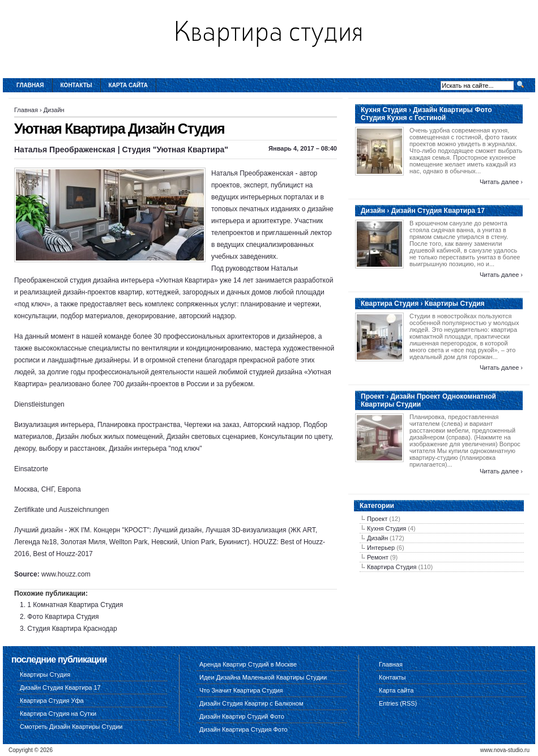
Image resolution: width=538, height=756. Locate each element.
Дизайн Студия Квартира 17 (60, 687)
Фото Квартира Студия (63, 617)
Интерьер (381, 548)
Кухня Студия (387, 528)
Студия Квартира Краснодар (72, 629)
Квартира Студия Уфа (52, 701)
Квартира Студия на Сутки (58, 714)
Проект (377, 519)
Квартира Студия (392, 567)
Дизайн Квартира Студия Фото (244, 729)
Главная (30, 85)
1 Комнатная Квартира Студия (75, 605)
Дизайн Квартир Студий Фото (242, 716)
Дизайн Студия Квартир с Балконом (251, 703)
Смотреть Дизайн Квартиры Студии (71, 727)
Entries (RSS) (398, 703)
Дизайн (54, 110)
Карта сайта (128, 85)
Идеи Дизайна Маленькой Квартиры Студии (263, 677)
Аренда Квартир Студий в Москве (248, 664)
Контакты (76, 85)
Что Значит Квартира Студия (241, 690)
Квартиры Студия (45, 674)
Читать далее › (501, 182)
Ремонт (378, 557)
